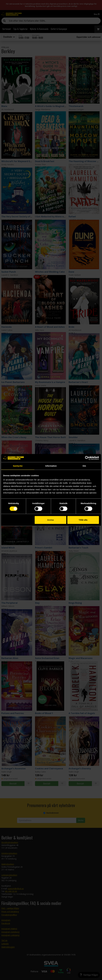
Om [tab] (84, 466)
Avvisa (51, 520)
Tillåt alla (83, 520)
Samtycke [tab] (18, 466)
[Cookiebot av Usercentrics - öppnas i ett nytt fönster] (87, 458)
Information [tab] (51, 466)
